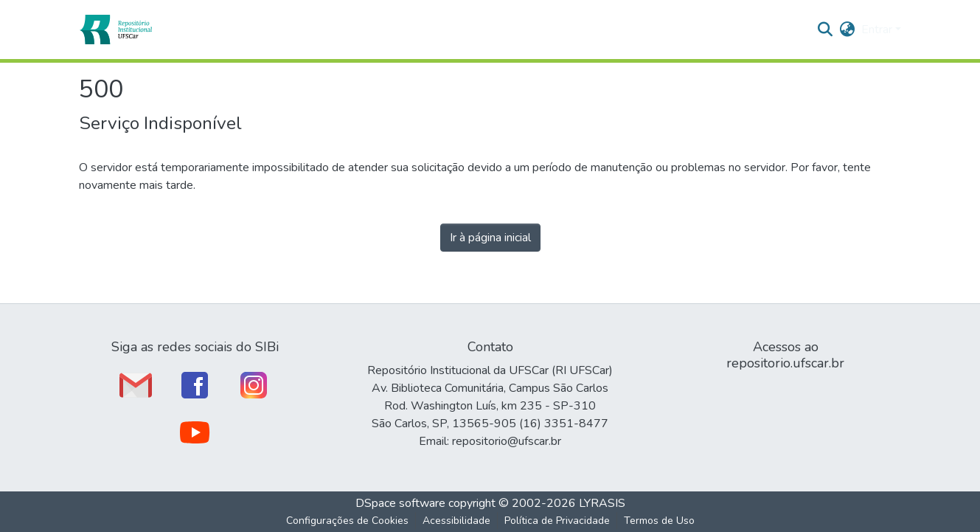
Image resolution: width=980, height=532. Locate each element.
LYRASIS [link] (602, 503)
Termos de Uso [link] (659, 521)
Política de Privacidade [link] (557, 521)
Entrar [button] (878, 30)
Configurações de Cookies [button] (347, 521)
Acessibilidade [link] (456, 521)
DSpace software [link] (400, 503)
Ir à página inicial (490, 238)
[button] (115, 30)
